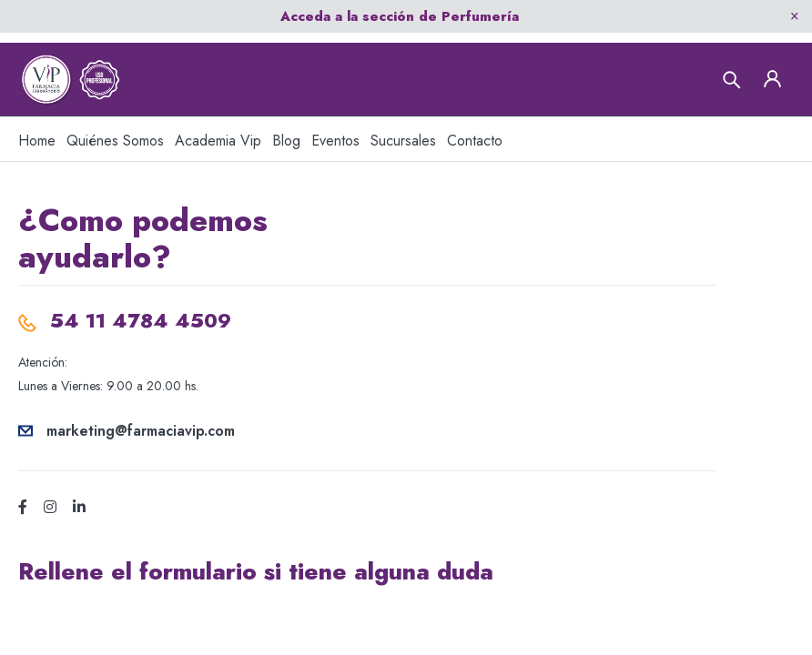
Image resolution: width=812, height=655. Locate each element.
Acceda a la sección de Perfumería (400, 16)
